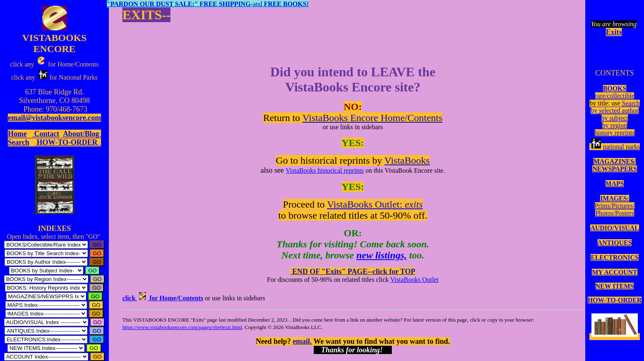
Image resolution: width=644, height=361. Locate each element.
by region (615, 125)
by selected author (614, 111)
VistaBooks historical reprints (325, 170)
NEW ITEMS (615, 286)
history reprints (615, 133)
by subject (615, 118)
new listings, (382, 255)
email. (302, 341)
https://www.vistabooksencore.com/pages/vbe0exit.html (182, 327)
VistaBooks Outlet (414, 280)
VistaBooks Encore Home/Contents (372, 118)
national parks (615, 147)
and (208, 4)
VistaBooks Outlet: (375, 204)
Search (631, 103)
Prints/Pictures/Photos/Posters (615, 209)
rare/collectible (615, 96)
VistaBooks (407, 160)
